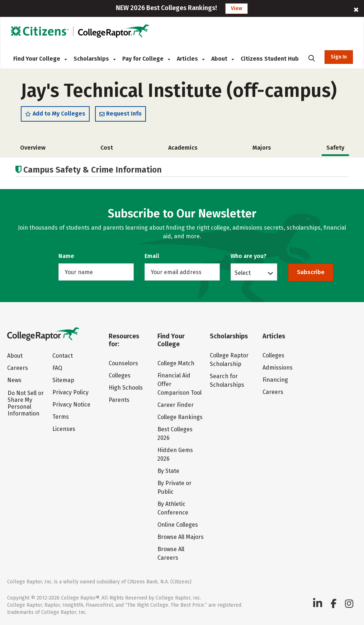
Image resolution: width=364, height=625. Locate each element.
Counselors (123, 363)
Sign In (339, 57)
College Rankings (180, 417)
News (14, 380)
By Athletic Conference (173, 508)
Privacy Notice (71, 405)
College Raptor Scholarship (229, 360)
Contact (63, 356)
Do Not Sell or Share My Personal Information (26, 403)
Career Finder (176, 405)
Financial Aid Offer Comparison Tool (179, 384)
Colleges (120, 375)
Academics (183, 148)
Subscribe (311, 272)
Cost (107, 148)
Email (152, 256)
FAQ (57, 368)
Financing (275, 380)
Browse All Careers (171, 553)
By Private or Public (174, 487)
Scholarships (94, 59)
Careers (18, 368)
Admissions (278, 368)
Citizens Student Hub (270, 59)
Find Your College (40, 59)
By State (168, 471)
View (237, 8)
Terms (61, 417)
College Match (176, 363)
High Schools (126, 388)
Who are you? (249, 256)
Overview (33, 148)
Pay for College (146, 59)
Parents (119, 400)
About (223, 59)
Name (66, 256)
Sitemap (63, 380)
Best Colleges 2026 (175, 434)
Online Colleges (178, 525)
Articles (191, 59)
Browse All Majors (181, 537)
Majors (262, 148)
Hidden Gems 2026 (175, 454)
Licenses (64, 429)
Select (243, 273)
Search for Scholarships (227, 380)
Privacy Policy (70, 392)
